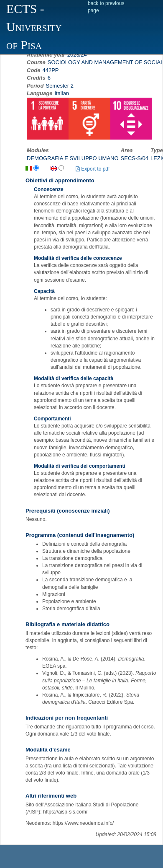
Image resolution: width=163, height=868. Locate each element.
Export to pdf (93, 169)
